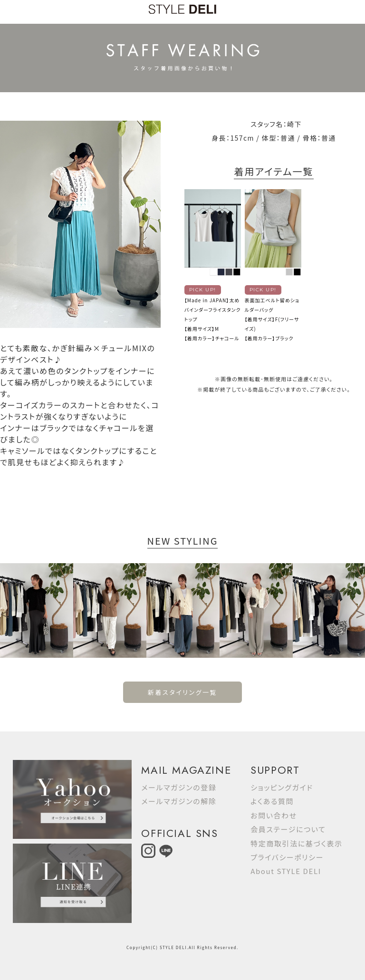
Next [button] (360, 610)
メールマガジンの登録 (179, 787)
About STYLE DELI (286, 871)
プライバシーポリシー (287, 857)
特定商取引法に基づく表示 (296, 843)
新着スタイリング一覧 (182, 692)
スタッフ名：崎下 (276, 124)
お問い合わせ (274, 815)
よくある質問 (272, 801)
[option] (37, 610)
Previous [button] (5, 610)
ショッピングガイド (282, 787)
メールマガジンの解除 (179, 801)
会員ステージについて (288, 829)
